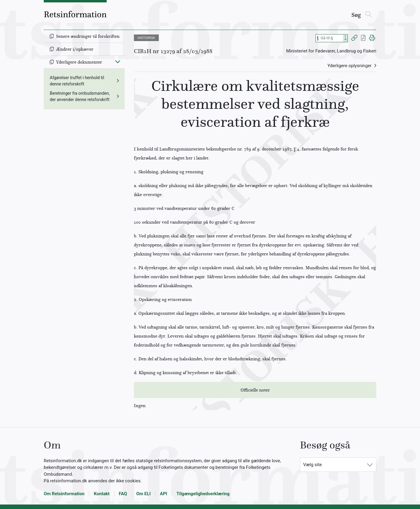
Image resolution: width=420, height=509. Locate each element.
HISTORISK (146, 38)
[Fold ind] (118, 61)
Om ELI (143, 494)
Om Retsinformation (64, 494)
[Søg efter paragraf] (331, 38)
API (164, 494)
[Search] (345, 38)
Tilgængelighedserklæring (203, 494)
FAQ (123, 494)
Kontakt (102, 494)
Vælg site (312, 465)
